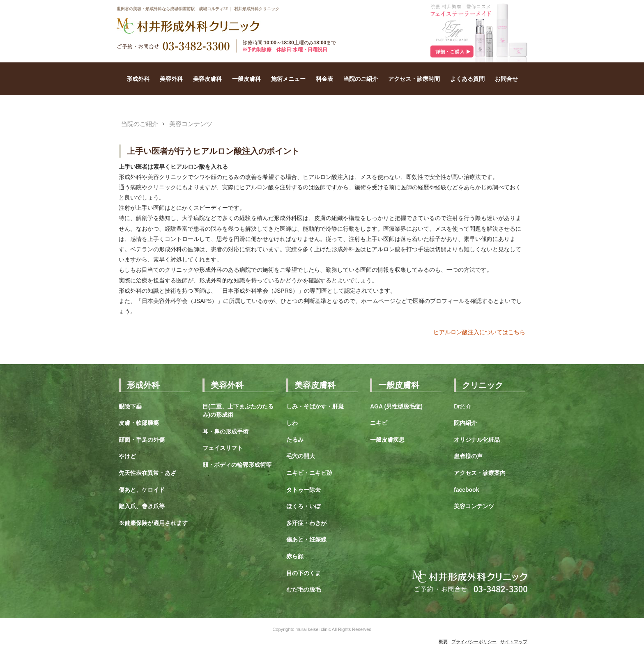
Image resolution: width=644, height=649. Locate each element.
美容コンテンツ (191, 124)
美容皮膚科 (207, 79)
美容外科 (171, 79)
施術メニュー (288, 79)
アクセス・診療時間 (414, 79)
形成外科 (138, 79)
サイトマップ (514, 642)
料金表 (324, 79)
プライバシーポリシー (474, 642)
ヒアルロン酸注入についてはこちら (479, 332)
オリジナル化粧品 (477, 440)
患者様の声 (468, 456)
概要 (443, 642)
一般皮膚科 (246, 79)
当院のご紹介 (361, 79)
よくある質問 (467, 79)
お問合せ (506, 79)
